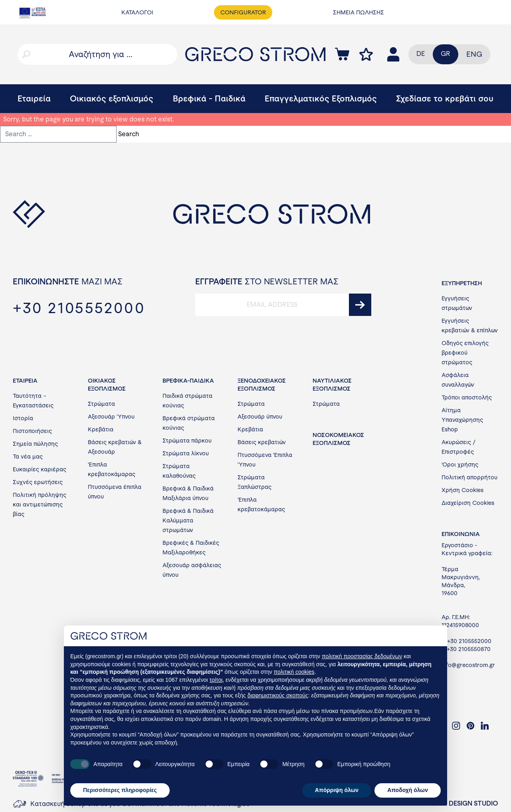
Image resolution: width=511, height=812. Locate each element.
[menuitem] (474, 54)
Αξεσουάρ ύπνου (260, 417)
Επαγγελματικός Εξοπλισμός (321, 98)
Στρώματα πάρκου (187, 441)
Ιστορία (23, 418)
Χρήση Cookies (462, 490)
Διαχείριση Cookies (468, 503)
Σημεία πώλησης (35, 444)
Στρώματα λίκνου (186, 453)
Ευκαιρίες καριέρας (40, 469)
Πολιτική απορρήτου (469, 477)
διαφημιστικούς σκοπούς (278, 695)
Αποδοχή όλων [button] (408, 790)
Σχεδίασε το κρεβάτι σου (445, 98)
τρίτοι (216, 680)
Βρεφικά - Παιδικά (209, 98)
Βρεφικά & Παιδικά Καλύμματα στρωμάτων (188, 520)
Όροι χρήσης (460, 465)
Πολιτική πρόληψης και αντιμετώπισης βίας (40, 504)
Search (129, 134)
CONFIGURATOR (243, 12)
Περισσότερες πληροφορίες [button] (120, 790)
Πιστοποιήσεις (32, 431)
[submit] (360, 305)
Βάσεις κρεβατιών (262, 442)
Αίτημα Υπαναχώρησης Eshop (462, 420)
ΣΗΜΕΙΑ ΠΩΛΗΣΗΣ (358, 12)
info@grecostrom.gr (468, 665)
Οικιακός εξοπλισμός (112, 98)
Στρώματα (101, 404)
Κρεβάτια (101, 429)
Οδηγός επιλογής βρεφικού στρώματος (465, 353)
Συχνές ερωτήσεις (38, 482)
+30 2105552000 (469, 641)
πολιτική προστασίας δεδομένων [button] (362, 656)
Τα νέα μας (28, 457)
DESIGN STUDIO (473, 803)
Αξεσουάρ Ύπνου (111, 417)
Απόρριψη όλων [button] (337, 790)
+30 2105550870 (469, 649)
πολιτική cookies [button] (294, 672)
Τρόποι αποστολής (467, 397)
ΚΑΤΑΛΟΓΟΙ (137, 12)
